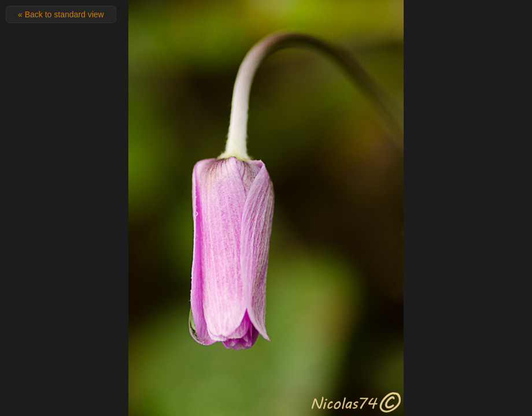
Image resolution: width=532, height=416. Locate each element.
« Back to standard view (61, 14)
